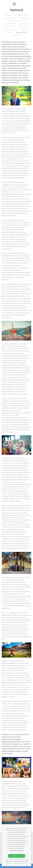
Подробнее (13, 850)
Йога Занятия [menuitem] (10, 24)
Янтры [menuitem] (10, 21)
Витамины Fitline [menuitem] (11, 30)
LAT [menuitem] (19, 4)
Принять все (16, 856)
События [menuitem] (25, 30)
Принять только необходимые (17, 861)
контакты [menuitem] (16, 35)
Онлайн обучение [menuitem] (21, 15)
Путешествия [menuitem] (24, 18)
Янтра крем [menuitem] (11, 27)
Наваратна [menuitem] (23, 27)
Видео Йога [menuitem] (24, 24)
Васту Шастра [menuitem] (21, 21)
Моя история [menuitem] (22, 32)
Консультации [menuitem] (10, 18)
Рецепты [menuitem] (10, 32)
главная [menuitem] (8, 15)
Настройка (20, 850)
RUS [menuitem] (14, 4)
